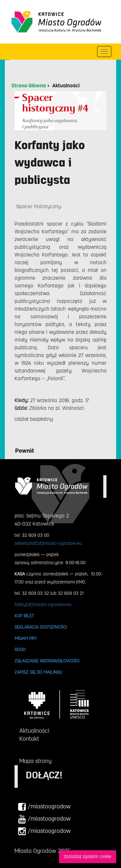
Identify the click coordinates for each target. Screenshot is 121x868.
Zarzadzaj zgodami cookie (88, 857)
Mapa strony (35, 761)
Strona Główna (29, 86)
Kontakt (29, 739)
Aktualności (66, 86)
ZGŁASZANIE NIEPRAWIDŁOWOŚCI (47, 661)
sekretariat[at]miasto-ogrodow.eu (48, 543)
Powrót (25, 451)
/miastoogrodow (44, 807)
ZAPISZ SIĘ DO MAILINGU (38, 672)
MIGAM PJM (25, 638)
